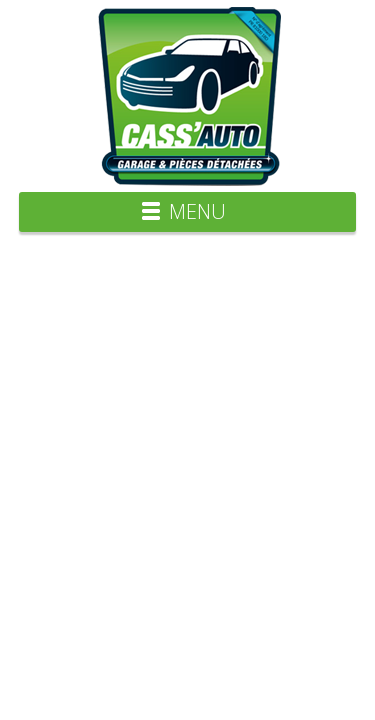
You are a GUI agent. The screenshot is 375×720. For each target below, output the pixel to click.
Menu (197, 211)
